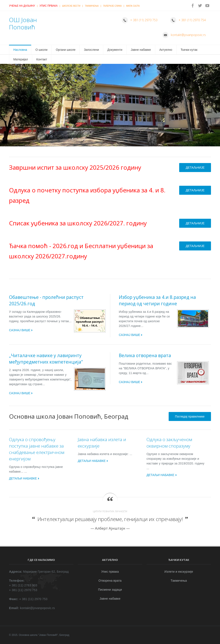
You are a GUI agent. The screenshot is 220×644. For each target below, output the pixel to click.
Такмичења (92, 6)
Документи (115, 50)
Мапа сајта (133, 6)
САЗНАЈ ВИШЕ (20, 330)
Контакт (42, 59)
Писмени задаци (110, 590)
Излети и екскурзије (179, 572)
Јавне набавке (141, 50)
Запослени (91, 50)
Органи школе (66, 50)
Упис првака (49, 6)
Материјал (21, 59)
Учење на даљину (22, 6)
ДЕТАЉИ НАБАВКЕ (23, 478)
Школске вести (71, 6)
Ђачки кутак (189, 50)
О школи (41, 50)
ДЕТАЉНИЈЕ (195, 168)
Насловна (20, 50)
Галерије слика (112, 6)
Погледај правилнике (190, 416)
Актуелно (166, 50)
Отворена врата (110, 581)
